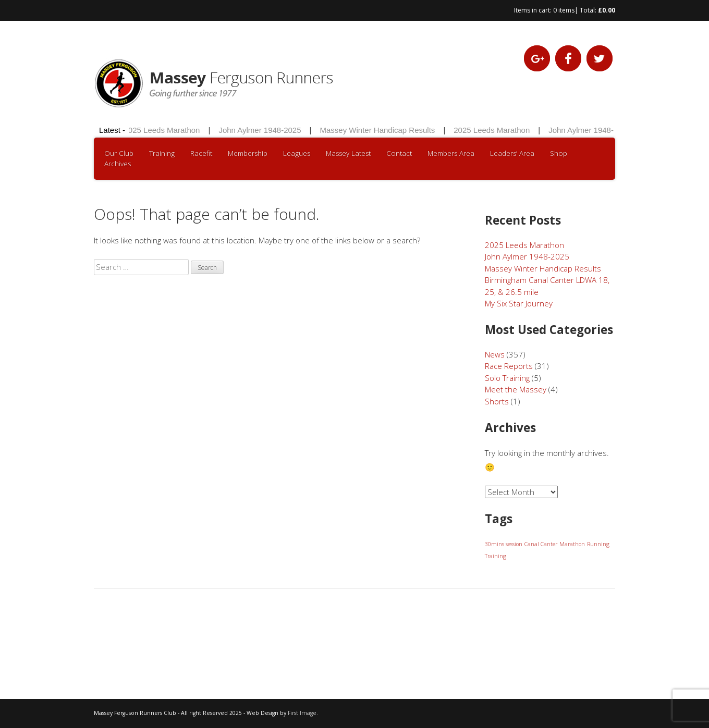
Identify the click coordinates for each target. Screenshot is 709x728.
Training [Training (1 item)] (496, 556)
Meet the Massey (516, 389)
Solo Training (507, 378)
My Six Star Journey (519, 303)
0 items (564, 10)
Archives (118, 164)
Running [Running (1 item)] (598, 544)
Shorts (497, 401)
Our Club (119, 153)
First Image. (303, 713)
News (495, 354)
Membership (248, 153)
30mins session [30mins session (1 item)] (504, 544)
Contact (399, 153)
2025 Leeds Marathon (163, 130)
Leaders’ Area (512, 153)
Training (162, 153)
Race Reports (509, 366)
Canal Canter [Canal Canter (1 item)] (541, 544)
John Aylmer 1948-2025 (261, 130)
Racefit (201, 153)
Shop (559, 153)
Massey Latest (348, 153)
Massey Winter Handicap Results (379, 130)
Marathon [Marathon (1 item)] (572, 544)
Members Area (451, 153)
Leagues (297, 153)
